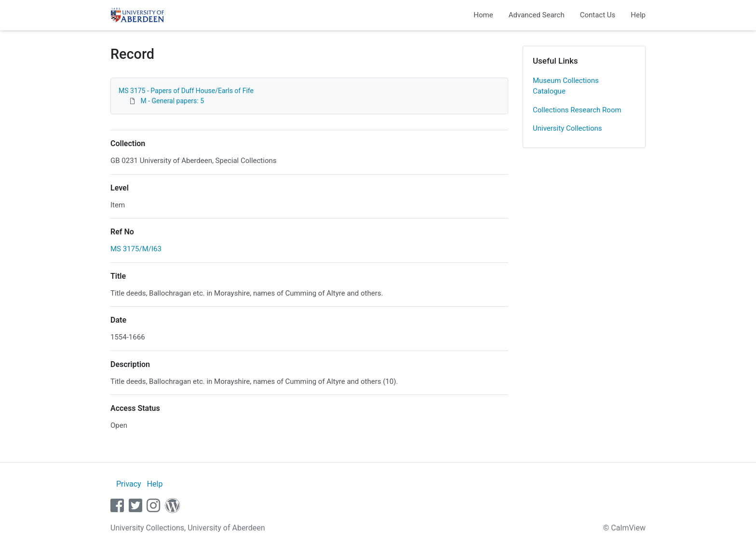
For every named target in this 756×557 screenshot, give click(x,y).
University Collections (567, 128)
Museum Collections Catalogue (566, 86)
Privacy (129, 484)
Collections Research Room (577, 110)
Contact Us (598, 15)
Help (638, 15)
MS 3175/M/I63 (136, 249)
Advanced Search (537, 15)
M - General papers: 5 (172, 101)
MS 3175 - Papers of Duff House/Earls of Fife (186, 91)
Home (483, 15)
